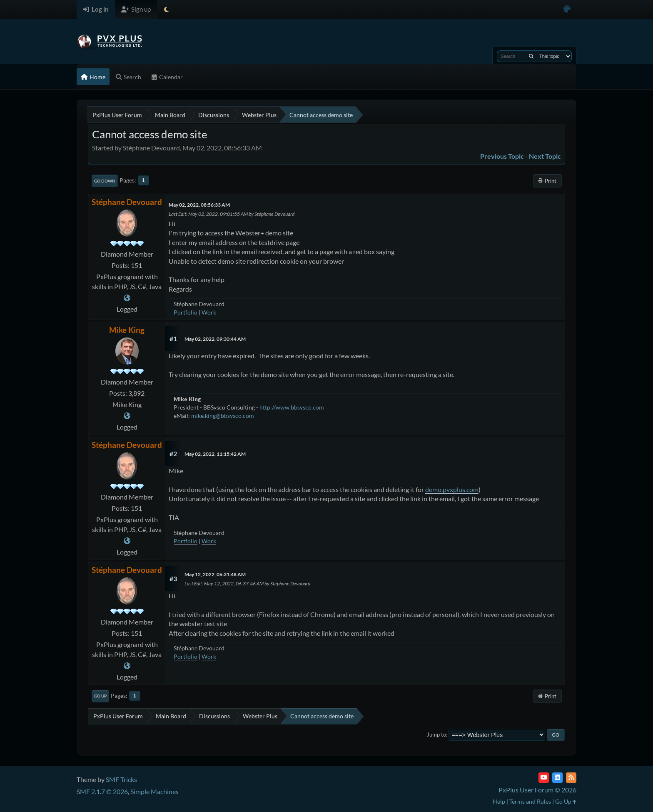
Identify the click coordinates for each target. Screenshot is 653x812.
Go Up (100, 696)
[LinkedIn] (557, 778)
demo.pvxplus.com (452, 489)
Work (209, 312)
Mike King (127, 330)
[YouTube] (544, 778)
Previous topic (502, 156)
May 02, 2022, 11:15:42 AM (215, 454)
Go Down (105, 181)
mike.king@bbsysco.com (223, 416)
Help (499, 801)
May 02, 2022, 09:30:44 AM (215, 339)
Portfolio (186, 312)
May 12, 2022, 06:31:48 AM (215, 574)
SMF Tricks (121, 779)
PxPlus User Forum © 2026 (537, 790)
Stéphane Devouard (127, 202)
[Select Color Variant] (567, 9)
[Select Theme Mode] (166, 9)
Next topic (545, 156)
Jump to (436, 735)
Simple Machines (155, 791)
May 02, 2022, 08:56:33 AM (199, 205)
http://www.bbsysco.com (292, 407)
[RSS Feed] (571, 778)
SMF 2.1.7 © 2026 (102, 791)
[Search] (531, 56)
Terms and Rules (530, 801)
